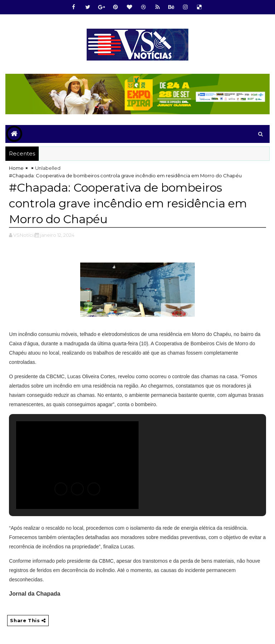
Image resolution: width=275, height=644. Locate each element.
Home (16, 168)
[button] (61, 489)
